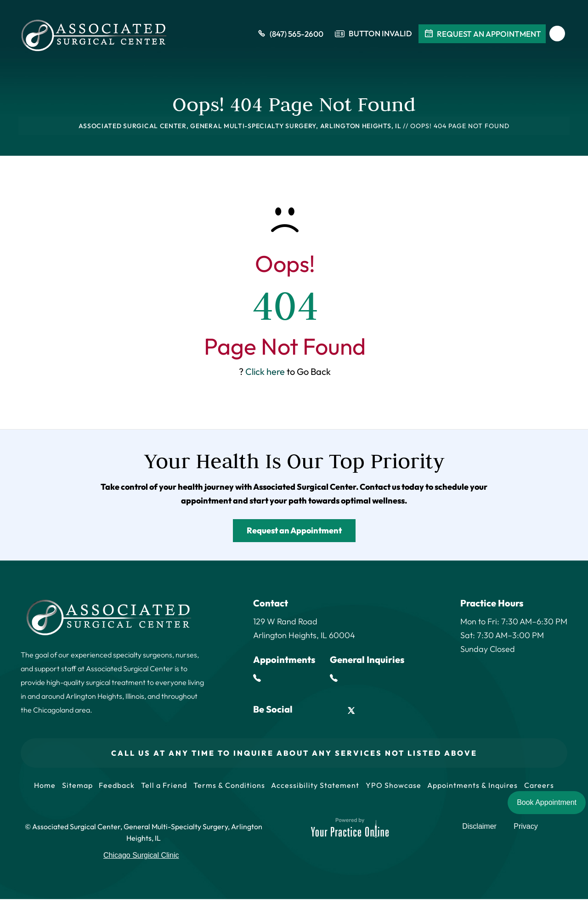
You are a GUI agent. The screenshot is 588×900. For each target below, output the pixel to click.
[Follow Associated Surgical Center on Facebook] (310, 710)
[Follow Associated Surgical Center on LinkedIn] (331, 710)
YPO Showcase (396, 786)
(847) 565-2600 (290, 35)
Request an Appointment (294, 530)
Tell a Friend (163, 786)
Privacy (526, 829)
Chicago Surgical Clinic (141, 856)
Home (41, 786)
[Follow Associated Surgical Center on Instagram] (372, 710)
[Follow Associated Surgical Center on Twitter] (352, 710)
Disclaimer (481, 829)
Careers (544, 786)
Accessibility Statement (317, 786)
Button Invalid (380, 35)
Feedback (115, 786)
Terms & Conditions (229, 786)
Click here (265, 371)
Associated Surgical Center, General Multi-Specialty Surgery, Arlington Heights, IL (240, 126)
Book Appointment (547, 802)
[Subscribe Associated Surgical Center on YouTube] (393, 710)
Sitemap (74, 786)
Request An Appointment (482, 35)
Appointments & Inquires (476, 786)
